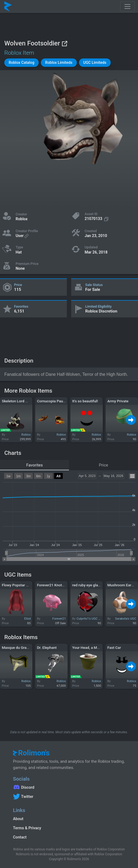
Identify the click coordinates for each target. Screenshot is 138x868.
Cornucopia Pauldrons (55, 401)
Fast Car (114, 647)
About (18, 819)
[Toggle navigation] (127, 6)
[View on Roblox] (64, 43)
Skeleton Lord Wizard (19, 401)
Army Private (118, 401)
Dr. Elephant (47, 647)
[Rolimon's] (8, 6)
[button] (22, 63)
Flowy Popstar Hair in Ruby (24, 585)
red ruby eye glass (87, 585)
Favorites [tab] (34, 465)
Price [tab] (104, 465)
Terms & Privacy (27, 828)
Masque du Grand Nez (20, 647)
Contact (20, 837)
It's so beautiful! (85, 401)
